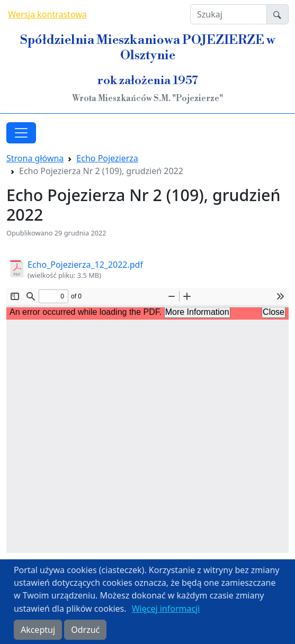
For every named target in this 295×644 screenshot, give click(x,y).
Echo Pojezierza (107, 158)
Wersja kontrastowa (47, 14)
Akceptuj (38, 630)
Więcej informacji (166, 609)
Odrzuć (85, 630)
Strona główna (35, 158)
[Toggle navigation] (21, 133)
